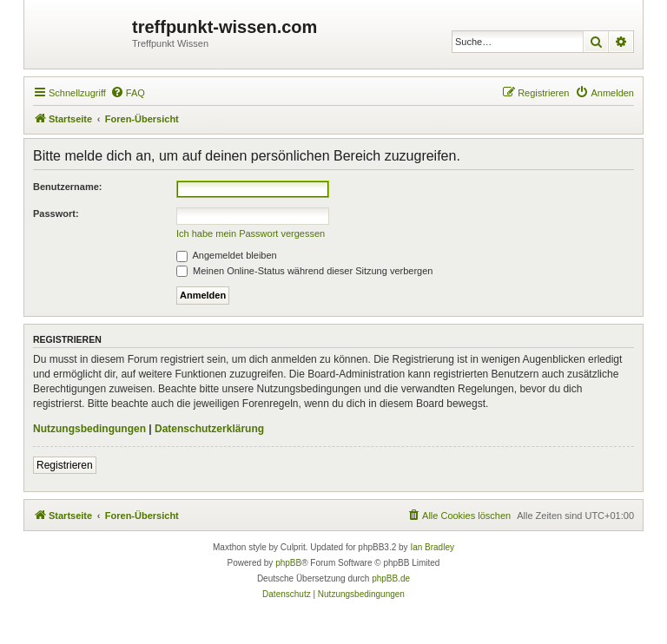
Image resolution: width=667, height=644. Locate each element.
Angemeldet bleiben (227, 255)
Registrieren (65, 465)
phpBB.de (391, 578)
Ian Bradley (432, 547)
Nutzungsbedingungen (89, 429)
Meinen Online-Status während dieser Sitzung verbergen (304, 271)
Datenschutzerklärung (209, 429)
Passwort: (56, 214)
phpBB (288, 563)
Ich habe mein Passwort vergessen (251, 233)
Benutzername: (67, 187)
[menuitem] (128, 93)
